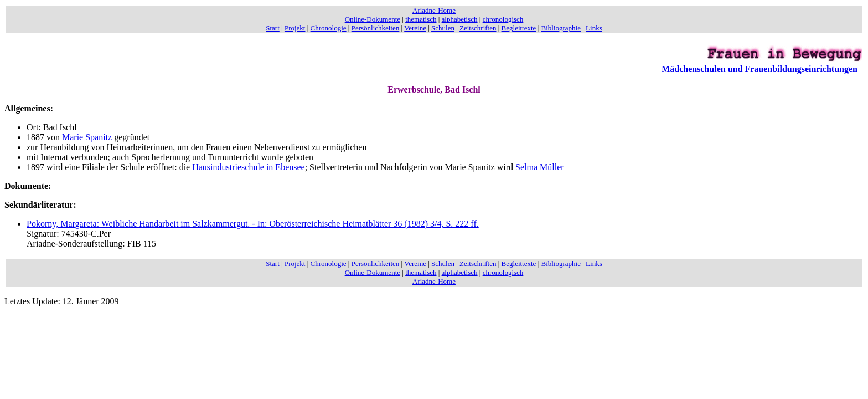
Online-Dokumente (373, 19)
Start (273, 28)
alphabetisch (460, 19)
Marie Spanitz (87, 137)
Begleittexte (519, 28)
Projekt (295, 28)
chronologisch (503, 19)
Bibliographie (561, 28)
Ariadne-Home (434, 10)
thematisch (421, 19)
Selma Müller (540, 167)
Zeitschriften (478, 28)
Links (594, 28)
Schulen (443, 28)
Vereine (415, 28)
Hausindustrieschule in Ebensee (249, 167)
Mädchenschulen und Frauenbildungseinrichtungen (759, 69)
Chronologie (329, 28)
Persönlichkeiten (376, 28)
